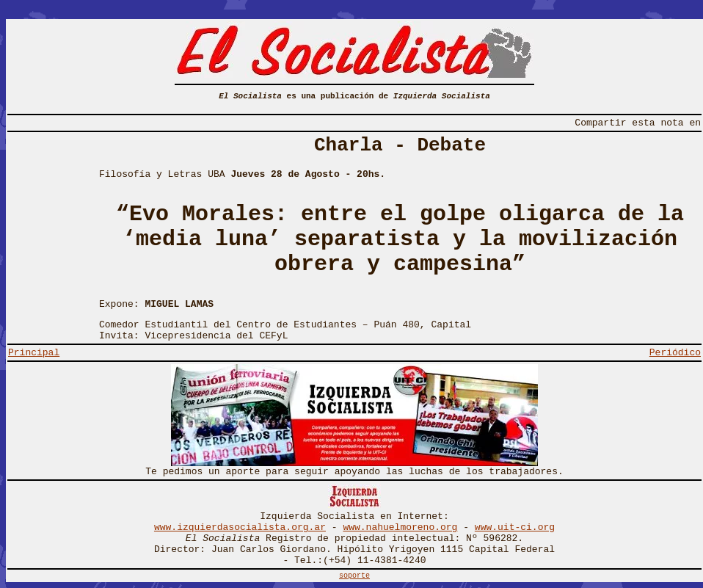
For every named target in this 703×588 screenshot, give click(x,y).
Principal (34, 353)
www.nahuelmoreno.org (400, 527)
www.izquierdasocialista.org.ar (240, 527)
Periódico (675, 353)
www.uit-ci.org (515, 527)
